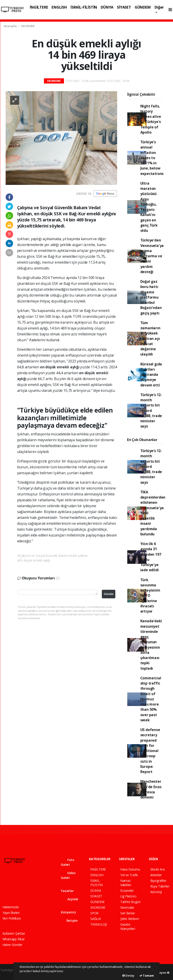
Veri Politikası (12, 918)
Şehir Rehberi (130, 919)
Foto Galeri (68, 862)
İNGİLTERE (39, 7)
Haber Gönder (13, 945)
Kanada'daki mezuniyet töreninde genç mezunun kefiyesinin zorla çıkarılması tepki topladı (151, 644)
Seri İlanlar (128, 913)
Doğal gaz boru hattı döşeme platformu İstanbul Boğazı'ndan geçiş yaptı (151, 297)
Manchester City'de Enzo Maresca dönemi (151, 789)
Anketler (156, 875)
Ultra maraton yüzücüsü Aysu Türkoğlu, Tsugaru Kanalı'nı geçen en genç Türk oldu (149, 207)
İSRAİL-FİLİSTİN (84, 7)
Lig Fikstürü (128, 896)
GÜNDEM (143, 7)
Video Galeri (68, 875)
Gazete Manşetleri (128, 927)
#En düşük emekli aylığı (34, 560)
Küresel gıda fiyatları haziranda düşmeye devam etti (151, 375)
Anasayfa (11, 26)
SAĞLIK (96, 919)
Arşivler (70, 899)
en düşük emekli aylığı (60, 367)
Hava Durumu (130, 869)
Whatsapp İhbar (14, 939)
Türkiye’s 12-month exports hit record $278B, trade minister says (151, 411)
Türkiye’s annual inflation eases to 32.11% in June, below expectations (152, 158)
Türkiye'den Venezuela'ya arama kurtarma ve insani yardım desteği (152, 256)
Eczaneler (127, 891)
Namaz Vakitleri (126, 883)
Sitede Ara (157, 869)
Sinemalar (127, 907)
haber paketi (9, 975)
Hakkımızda (11, 907)
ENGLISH (59, 7)
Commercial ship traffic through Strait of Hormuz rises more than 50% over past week (151, 699)
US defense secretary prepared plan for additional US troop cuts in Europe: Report (150, 751)
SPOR (94, 913)
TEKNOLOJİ (99, 924)
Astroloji (156, 892)
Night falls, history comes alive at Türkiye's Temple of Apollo (151, 119)
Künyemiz (68, 910)
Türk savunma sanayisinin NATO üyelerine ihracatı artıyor (150, 596)
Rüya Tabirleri (160, 886)
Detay (128, 975)
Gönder (109, 594)
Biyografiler (158, 881)
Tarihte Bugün (130, 902)
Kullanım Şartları (14, 933)
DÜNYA (107, 7)
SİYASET (124, 7)
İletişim (69, 921)
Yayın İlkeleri (11, 913)
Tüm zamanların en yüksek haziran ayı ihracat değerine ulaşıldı (150, 339)
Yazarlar (67, 889)
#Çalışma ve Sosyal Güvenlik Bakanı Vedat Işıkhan (52, 556)
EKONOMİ (28, 26)
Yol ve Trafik (129, 875)
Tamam (147, 975)
